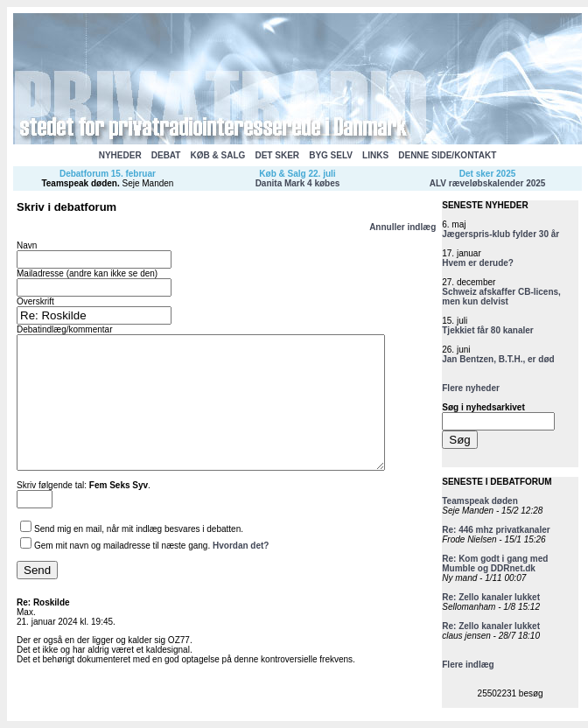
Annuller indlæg (402, 227)
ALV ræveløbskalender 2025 (488, 183)
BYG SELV (331, 155)
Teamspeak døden (79, 183)
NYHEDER (120, 155)
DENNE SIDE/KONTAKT (447, 155)
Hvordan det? (241, 572)
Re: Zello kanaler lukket (491, 597)
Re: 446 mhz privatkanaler (496, 530)
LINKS (375, 155)
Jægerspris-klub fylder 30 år (500, 234)
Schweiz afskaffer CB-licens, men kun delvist (501, 297)
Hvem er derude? (478, 263)
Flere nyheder (471, 388)
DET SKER (277, 155)
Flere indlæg (468, 665)
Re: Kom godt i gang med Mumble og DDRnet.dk (495, 563)
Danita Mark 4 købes (298, 183)
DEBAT (166, 155)
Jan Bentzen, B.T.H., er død (498, 359)
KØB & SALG (218, 155)
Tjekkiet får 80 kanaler (488, 330)
